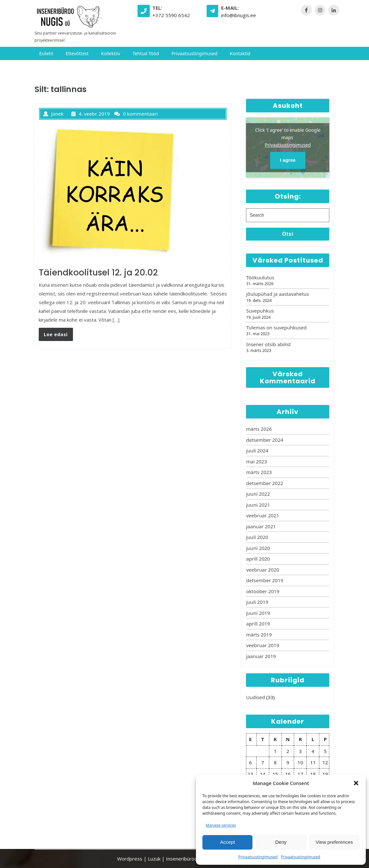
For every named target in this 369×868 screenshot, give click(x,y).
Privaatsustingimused (258, 857)
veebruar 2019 (262, 645)
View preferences (334, 842)
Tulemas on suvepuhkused (276, 327)
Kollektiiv (111, 53)
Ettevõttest (77, 53)
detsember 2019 (265, 580)
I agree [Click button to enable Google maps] (288, 160)
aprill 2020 (258, 559)
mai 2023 (256, 461)
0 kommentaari (136, 114)
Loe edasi (56, 334)
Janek (53, 114)
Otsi (288, 234)
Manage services (221, 825)
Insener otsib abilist (268, 344)
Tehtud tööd (146, 53)
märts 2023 (259, 472)
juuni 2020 (258, 548)
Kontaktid (240, 53)
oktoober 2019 (263, 591)
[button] (356, 783)
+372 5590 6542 (171, 15)
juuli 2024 (257, 450)
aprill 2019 (258, 624)
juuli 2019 (257, 602)
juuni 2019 (258, 613)
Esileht (46, 53)
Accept (228, 842)
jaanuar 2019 (261, 656)
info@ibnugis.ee (239, 15)
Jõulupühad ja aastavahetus (277, 294)
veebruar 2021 (262, 515)
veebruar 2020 (262, 570)
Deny (281, 842)
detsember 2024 (265, 440)
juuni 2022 (258, 494)
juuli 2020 (257, 537)
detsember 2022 (265, 483)
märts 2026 (259, 429)
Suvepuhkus (260, 311)
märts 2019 (259, 635)
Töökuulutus (260, 277)
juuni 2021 (258, 505)
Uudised (255, 697)
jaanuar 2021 (261, 526)
